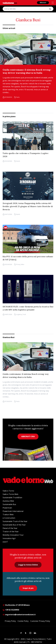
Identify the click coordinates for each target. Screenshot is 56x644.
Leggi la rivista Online (28, 565)
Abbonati (43, 3)
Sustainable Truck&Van (12, 498)
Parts (18, 97)
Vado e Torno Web (10, 494)
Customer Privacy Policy (40, 621)
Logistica (19, 315)
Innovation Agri (9, 538)
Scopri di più (28, 588)
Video (22, 264)
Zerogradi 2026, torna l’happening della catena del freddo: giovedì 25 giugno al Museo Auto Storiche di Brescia (28, 206)
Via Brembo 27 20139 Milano (16, 605)
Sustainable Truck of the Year (15, 521)
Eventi (18, 161)
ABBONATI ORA (28, 436)
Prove (18, 264)
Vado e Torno (8, 491)
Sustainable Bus (9, 504)
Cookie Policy (23, 621)
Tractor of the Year (11, 532)
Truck (24, 315)
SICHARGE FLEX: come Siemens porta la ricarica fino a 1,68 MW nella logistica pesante (28, 308)
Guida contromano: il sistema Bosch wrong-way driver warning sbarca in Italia (27, 71)
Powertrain (7, 508)
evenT (5, 542)
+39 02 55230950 (11, 610)
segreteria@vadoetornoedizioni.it (19, 615)
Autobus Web (8, 501)
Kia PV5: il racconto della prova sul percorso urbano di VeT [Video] (28, 258)
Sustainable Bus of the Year (14, 525)
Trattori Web (8, 515)
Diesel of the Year (10, 528)
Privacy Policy (10, 621)
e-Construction (9, 518)
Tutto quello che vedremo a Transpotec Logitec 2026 (26, 155)
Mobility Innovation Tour (13, 535)
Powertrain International (13, 511)
